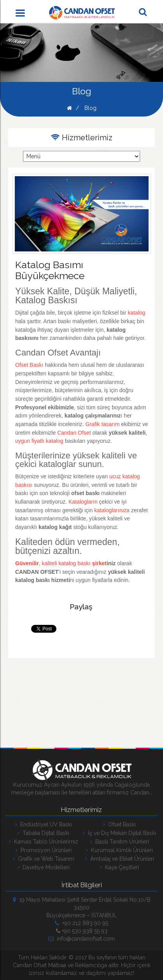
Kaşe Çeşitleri (119, 867)
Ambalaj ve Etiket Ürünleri (120, 859)
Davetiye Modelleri (44, 867)
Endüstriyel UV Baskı (44, 824)
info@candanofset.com (81, 939)
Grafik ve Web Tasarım (44, 859)
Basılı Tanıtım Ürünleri (120, 842)
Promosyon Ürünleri (44, 850)
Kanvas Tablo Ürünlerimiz (44, 842)
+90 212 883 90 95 (81, 923)
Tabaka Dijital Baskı (43, 833)
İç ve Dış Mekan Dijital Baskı (119, 833)
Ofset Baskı (119, 824)
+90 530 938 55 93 (82, 931)
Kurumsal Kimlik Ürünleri (119, 850)
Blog (90, 108)
